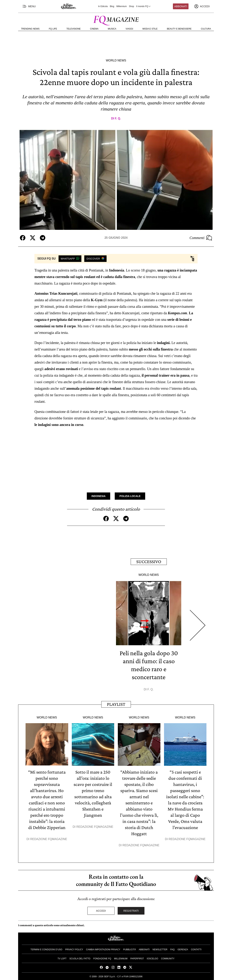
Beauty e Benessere (179, 29)
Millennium (122, 6)
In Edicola (103, 6)
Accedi (101, 911)
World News (116, 60)
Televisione (73, 29)
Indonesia (99, 496)
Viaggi (129, 29)
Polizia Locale (130, 496)
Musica (112, 29)
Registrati (131, 911)
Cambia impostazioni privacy (103, 950)
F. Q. (118, 118)
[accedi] (202, 6)
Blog (112, 6)
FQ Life (53, 29)
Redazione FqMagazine (49, 839)
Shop (131, 6)
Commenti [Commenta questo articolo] (201, 238)
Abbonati (181, 6)
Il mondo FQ (144, 6)
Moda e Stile (150, 29)
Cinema (94, 29)
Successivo (149, 562)
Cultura (206, 29)
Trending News (30, 29)
